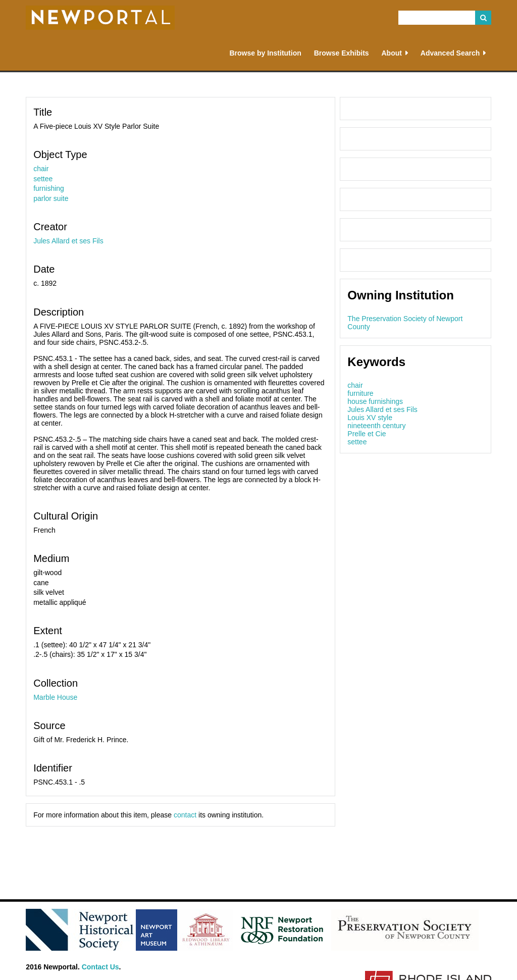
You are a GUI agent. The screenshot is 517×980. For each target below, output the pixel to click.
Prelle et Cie (367, 434)
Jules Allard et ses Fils (68, 241)
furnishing (49, 188)
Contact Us (100, 967)
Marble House (55, 697)
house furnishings (375, 401)
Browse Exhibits (342, 53)
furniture (360, 393)
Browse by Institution (265, 53)
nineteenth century (376, 426)
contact (185, 815)
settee (43, 179)
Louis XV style (370, 418)
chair (41, 169)
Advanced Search (450, 53)
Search (483, 18)
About (391, 53)
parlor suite (51, 198)
